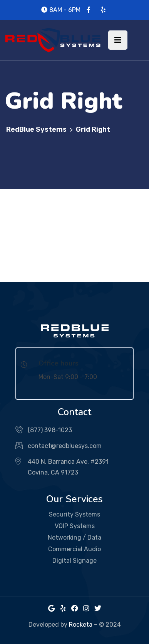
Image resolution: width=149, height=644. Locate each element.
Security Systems (74, 514)
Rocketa (81, 625)
